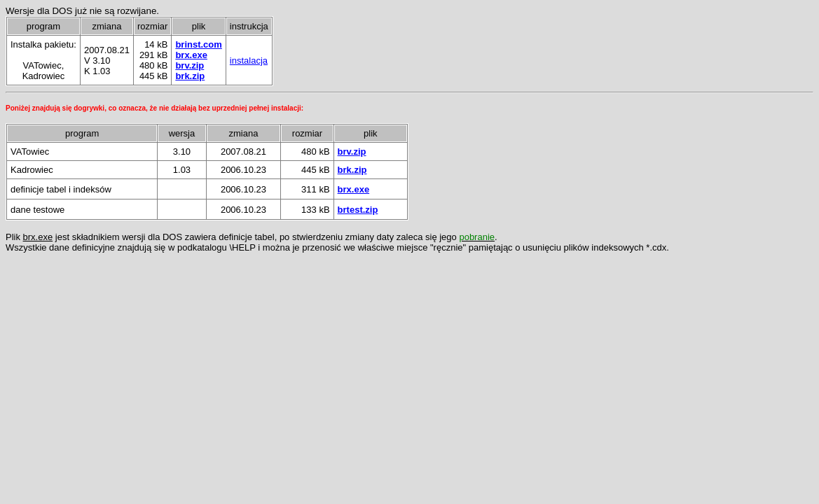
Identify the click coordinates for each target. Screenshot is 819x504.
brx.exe (191, 55)
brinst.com (198, 44)
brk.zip (190, 76)
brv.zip (190, 65)
